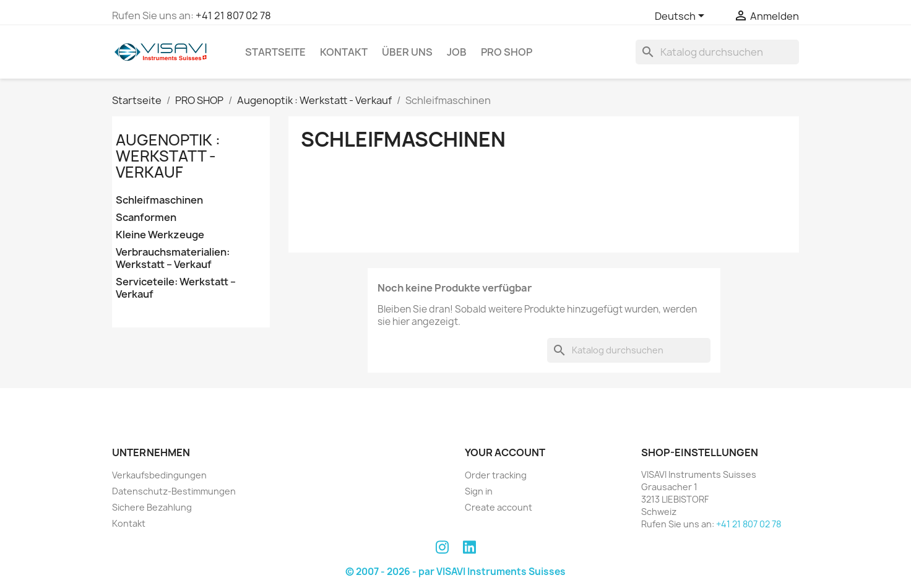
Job (457, 52)
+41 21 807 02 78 (233, 15)
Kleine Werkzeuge (160, 235)
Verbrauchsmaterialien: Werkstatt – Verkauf (173, 258)
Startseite (275, 52)
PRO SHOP (507, 52)
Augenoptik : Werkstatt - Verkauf (168, 156)
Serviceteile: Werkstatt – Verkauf (176, 288)
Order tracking (496, 475)
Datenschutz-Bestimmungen (174, 491)
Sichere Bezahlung (152, 507)
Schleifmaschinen (159, 200)
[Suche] (717, 52)
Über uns (407, 52)
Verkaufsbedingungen (159, 475)
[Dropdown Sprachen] (682, 17)
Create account (499, 507)
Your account (505, 452)
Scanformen (146, 218)
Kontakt (344, 52)
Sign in (479, 491)
